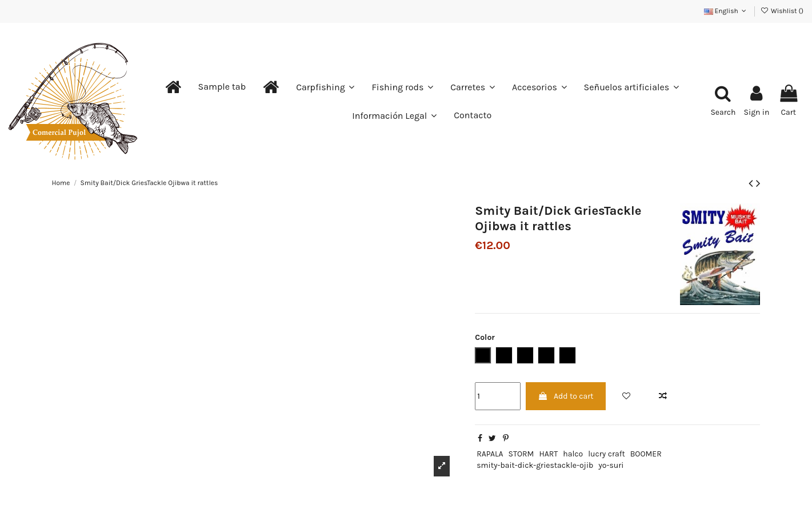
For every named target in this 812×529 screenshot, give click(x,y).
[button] (222, 87)
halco (573, 454)
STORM (521, 454)
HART (548, 454)
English (726, 11)
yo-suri (611, 465)
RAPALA (490, 454)
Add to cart (566, 396)
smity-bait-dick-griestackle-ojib (535, 465)
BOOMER (646, 454)
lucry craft (607, 454)
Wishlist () (782, 11)
